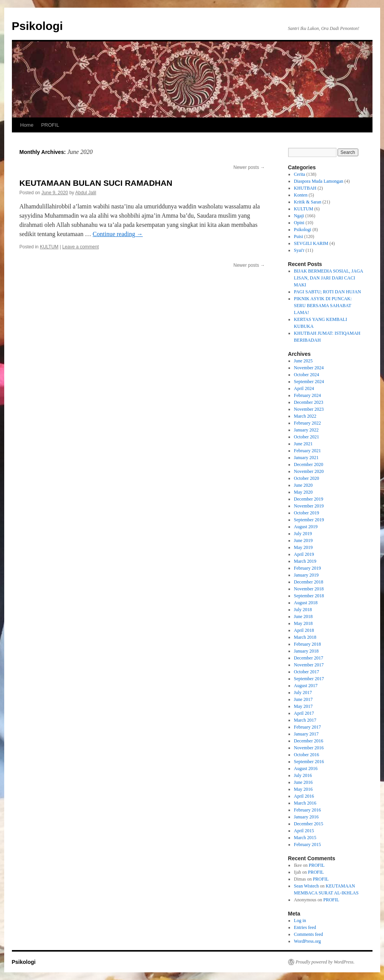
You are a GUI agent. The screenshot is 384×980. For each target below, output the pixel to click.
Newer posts (249, 167)
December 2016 (308, 741)
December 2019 (308, 499)
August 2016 (306, 768)
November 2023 (309, 409)
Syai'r (299, 250)
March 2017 (305, 720)
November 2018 (309, 589)
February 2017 (307, 727)
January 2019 (306, 575)
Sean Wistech (306, 886)
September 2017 (309, 679)
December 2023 (308, 402)
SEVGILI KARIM (311, 243)
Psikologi (37, 26)
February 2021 (307, 451)
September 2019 (309, 520)
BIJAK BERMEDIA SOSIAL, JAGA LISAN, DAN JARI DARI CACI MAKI (328, 278)
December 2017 (308, 658)
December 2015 (308, 824)
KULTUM (49, 247)
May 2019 (303, 547)
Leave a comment (80, 247)
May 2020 (303, 492)
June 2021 (303, 444)
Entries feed (305, 927)
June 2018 (303, 616)
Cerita (299, 174)
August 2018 (306, 603)
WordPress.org (307, 941)
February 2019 (307, 568)
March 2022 (305, 416)
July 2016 (303, 775)
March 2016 (305, 803)
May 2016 (303, 789)
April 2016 (304, 796)
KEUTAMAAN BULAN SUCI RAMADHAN (96, 183)
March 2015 (305, 838)
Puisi (298, 236)
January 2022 (306, 430)
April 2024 (304, 388)
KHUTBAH (305, 188)
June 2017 (303, 699)
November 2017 (309, 665)
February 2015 (307, 844)
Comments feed (308, 934)
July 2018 (303, 610)
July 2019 (303, 534)
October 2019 (307, 513)
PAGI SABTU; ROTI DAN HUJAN (327, 292)
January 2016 (306, 817)
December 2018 (308, 582)
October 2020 (307, 478)
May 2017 (303, 706)
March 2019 (305, 561)
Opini (299, 223)
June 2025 (303, 361)
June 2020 (303, 485)
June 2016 (303, 782)
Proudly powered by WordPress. (325, 962)
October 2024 (307, 375)
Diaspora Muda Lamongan (319, 181)
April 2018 (304, 630)
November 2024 (309, 368)
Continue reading (118, 234)
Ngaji (299, 216)
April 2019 (304, 554)
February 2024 (307, 395)
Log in (300, 921)
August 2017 (306, 686)
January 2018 (306, 651)
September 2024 (309, 382)
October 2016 (307, 755)
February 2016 (307, 810)
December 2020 (308, 464)
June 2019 (303, 540)
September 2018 (309, 596)
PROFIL (50, 125)
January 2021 (306, 458)
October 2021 (307, 437)
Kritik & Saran (307, 202)
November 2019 (309, 506)
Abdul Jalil (86, 193)
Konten (301, 195)
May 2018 (303, 623)
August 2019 (306, 527)
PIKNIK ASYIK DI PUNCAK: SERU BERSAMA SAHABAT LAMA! (323, 306)
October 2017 (307, 672)
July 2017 (303, 692)
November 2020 (309, 471)
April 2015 (304, 831)
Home (27, 125)
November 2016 (309, 748)
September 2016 (309, 762)
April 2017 (304, 713)
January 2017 (306, 734)
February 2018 (307, 644)
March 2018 (305, 637)
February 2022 (307, 423)
